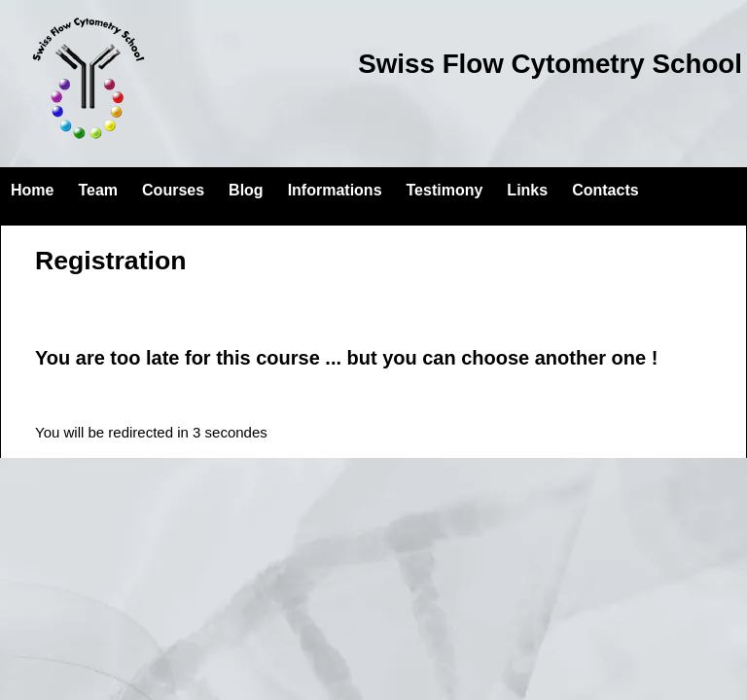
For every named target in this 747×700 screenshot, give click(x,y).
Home (32, 190)
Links (527, 190)
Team (98, 190)
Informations (335, 190)
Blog (246, 190)
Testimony (445, 190)
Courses (173, 190)
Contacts (605, 190)
